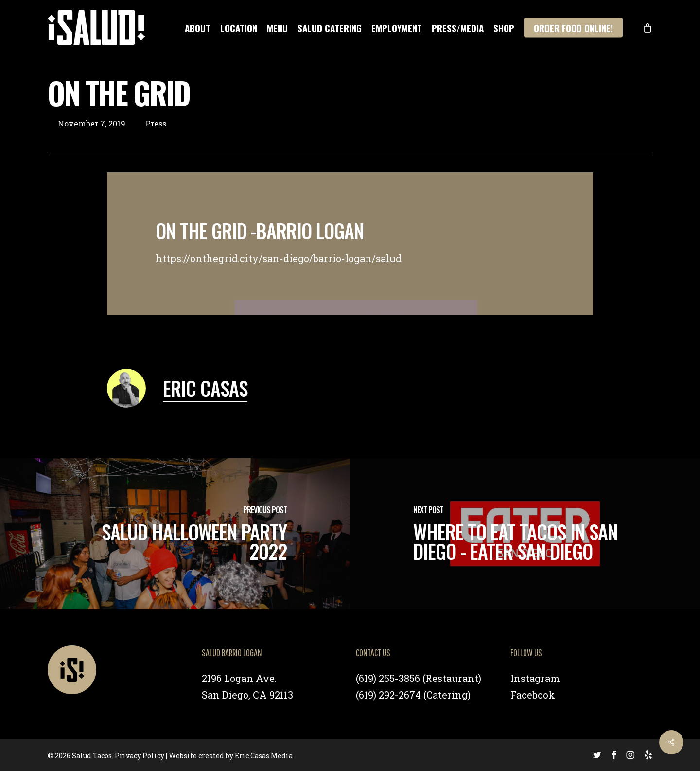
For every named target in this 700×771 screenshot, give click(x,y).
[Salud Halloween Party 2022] (175, 534)
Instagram (535, 678)
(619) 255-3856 (388, 678)
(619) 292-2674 (388, 695)
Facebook (533, 695)
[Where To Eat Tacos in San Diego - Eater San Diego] (525, 534)
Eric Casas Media (264, 756)
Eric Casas (205, 388)
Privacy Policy (140, 756)
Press (156, 123)
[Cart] (647, 28)
